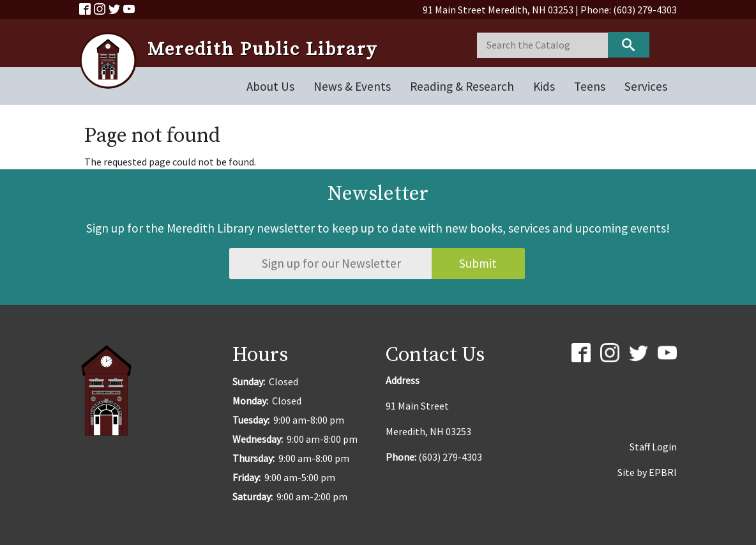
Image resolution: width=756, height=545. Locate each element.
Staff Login (653, 447)
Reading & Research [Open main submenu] (462, 86)
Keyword (629, 45)
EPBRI (663, 472)
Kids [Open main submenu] (544, 86)
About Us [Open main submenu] (270, 86)
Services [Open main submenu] (646, 86)
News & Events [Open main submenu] (352, 86)
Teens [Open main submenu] (590, 86)
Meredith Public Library (262, 50)
